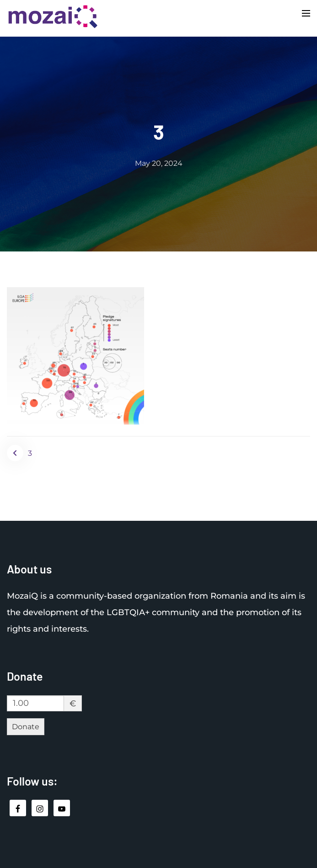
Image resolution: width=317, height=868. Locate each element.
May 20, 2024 (159, 163)
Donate (26, 727)
